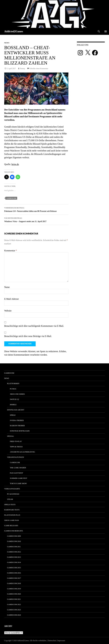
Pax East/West (16, 473)
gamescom (11, 198)
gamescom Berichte (14, 531)
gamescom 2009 (14, 536)
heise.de (15, 164)
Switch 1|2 (14, 399)
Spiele (13, 415)
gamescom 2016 (14, 573)
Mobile (13, 405)
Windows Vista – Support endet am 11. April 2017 (36, 219)
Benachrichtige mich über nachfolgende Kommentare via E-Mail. (34, 326)
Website (8, 311)
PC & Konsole (13, 494)
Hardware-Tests (12, 510)
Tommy (22, 69)
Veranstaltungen (16, 457)
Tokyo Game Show (18, 483)
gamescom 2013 (14, 557)
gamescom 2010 (14, 541)
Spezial (11, 436)
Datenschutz (52, 641)
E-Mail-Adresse (11, 299)
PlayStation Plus (12, 515)
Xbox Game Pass (12, 520)
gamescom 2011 (14, 547)
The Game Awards (18, 468)
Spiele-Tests (10, 505)
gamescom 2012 (14, 552)
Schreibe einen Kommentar (39, 69)
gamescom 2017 (14, 578)
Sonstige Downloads (20, 431)
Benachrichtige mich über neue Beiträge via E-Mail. (28, 336)
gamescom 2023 (14, 610)
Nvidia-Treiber (17, 420)
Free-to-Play (16, 441)
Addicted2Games (14, 31)
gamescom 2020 (14, 594)
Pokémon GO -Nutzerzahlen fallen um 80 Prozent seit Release (36, 209)
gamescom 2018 (14, 583)
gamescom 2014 (14, 562)
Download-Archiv (16, 410)
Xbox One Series (17, 394)
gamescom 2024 (14, 615)
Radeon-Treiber (17, 426)
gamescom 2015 (14, 568)
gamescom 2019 (14, 589)
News (7, 43)
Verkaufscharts (12, 489)
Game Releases (11, 526)
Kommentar (11, 251)
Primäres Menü (106, 31)
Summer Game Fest (19, 478)
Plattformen (13, 384)
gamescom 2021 (14, 599)
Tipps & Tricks (16, 447)
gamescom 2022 (14, 604)
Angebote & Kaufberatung (22, 452)
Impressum (61, 641)
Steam (10, 499)
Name (7, 287)
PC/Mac (13, 389)
